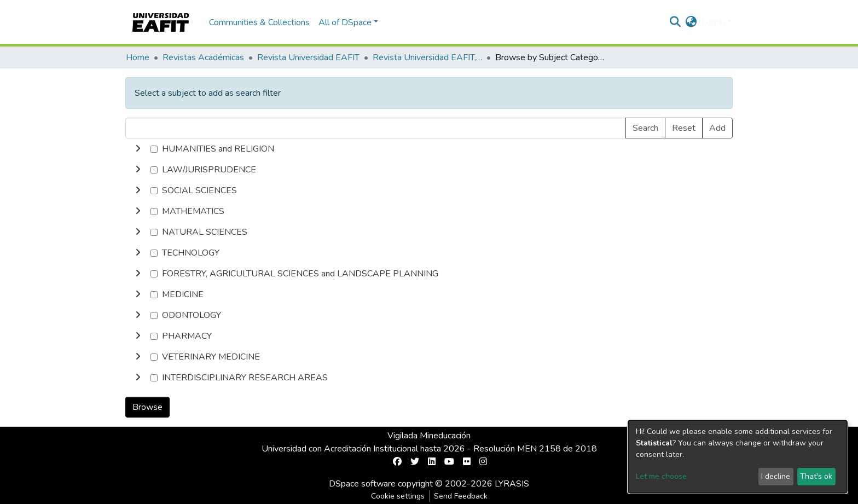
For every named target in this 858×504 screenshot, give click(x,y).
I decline (776, 476)
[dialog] (738, 457)
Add (717, 128)
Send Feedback (461, 496)
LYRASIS (512, 484)
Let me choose (661, 476)
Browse (147, 407)
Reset (684, 128)
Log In (713, 22)
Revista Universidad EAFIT (308, 57)
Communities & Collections (259, 22)
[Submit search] (676, 22)
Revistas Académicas (203, 57)
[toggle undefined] (138, 149)
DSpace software (362, 484)
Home (138, 57)
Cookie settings (398, 496)
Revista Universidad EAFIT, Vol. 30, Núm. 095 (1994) (427, 57)
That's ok (816, 476)
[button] (691, 22)
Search (645, 128)
